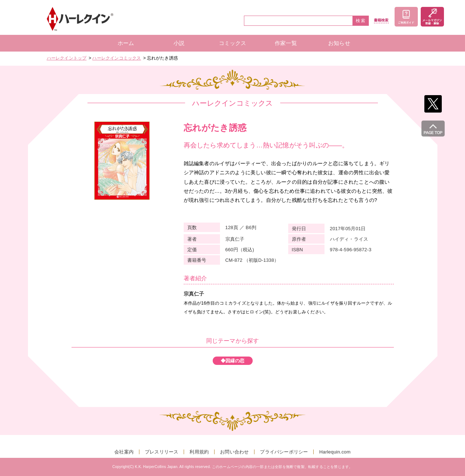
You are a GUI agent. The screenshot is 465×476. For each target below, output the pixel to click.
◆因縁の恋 (233, 361)
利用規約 (199, 452)
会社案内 (124, 452)
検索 (361, 21)
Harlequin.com (335, 452)
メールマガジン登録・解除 (432, 17)
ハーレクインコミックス (117, 58)
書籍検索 (381, 20)
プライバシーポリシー (284, 452)
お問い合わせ (234, 452)
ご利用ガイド (406, 17)
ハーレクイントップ (67, 58)
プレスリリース (162, 452)
